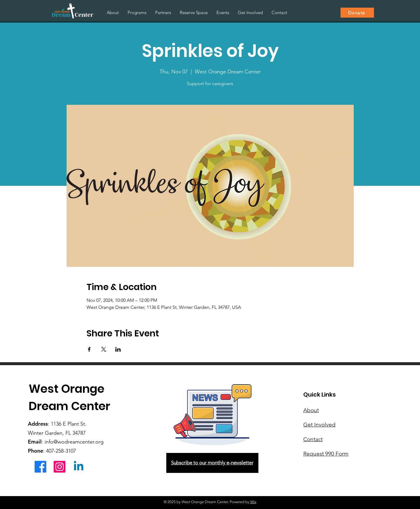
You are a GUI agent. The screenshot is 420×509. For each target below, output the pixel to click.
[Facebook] (40, 467)
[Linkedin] (79, 467)
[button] (137, 13)
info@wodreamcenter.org (74, 442)
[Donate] (357, 13)
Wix (253, 502)
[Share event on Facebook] (89, 349)
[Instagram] (60, 467)
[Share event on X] (104, 349)
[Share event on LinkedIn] (118, 349)
